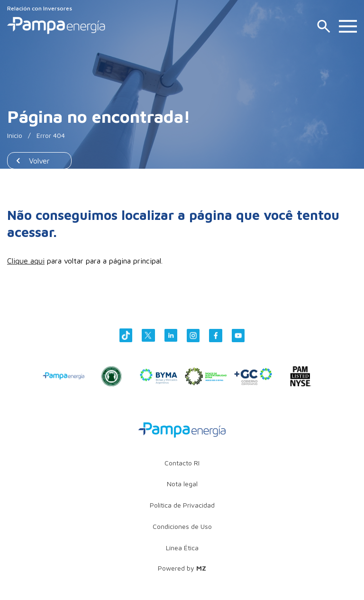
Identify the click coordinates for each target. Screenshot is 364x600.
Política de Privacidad (182, 505)
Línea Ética (182, 548)
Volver (39, 161)
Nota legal (182, 484)
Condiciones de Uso (182, 526)
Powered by (182, 568)
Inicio (15, 135)
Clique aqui (26, 261)
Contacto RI (182, 463)
